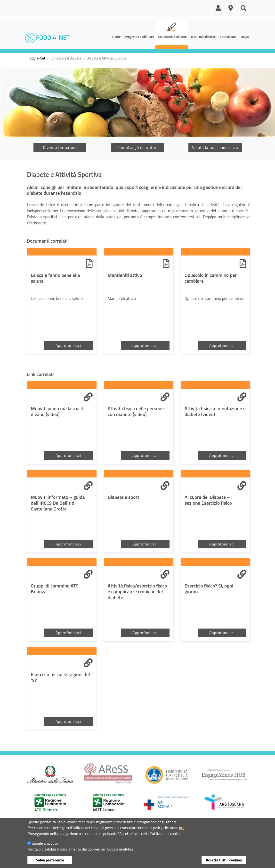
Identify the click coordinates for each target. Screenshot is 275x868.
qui (182, 828)
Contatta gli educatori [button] (137, 147)
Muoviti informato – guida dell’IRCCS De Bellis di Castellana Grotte (58, 503)
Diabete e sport (123, 497)
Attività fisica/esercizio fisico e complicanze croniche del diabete (137, 592)
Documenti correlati (47, 241)
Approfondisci (68, 345)
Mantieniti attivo (125, 275)
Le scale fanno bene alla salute (55, 278)
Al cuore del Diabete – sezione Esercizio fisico (208, 500)
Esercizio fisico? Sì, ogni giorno (209, 589)
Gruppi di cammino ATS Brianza (55, 589)
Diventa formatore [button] (60, 147)
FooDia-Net (36, 58)
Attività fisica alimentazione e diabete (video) (215, 411)
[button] (218, 8)
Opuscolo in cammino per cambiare (211, 278)
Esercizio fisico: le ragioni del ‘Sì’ (60, 677)
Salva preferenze (50, 860)
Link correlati (40, 374)
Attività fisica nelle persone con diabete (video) (136, 411)
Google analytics (45, 843)
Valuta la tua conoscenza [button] (215, 147)
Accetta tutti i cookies (224, 860)
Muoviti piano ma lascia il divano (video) (57, 411)
